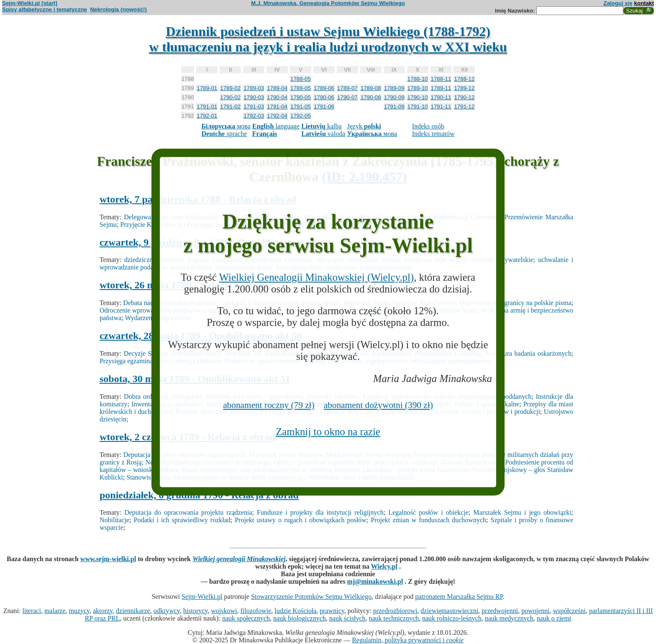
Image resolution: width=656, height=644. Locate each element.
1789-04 (277, 88)
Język (364, 126)
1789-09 (394, 88)
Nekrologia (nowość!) (118, 9)
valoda (323, 134)
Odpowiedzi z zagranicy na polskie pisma (515, 303)
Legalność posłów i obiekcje (428, 512)
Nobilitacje (114, 520)
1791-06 (324, 106)
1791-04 (277, 106)
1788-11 (441, 79)
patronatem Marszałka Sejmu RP (459, 597)
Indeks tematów (433, 134)
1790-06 (324, 97)
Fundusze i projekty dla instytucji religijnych (320, 512)
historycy (196, 611)
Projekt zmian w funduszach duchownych (428, 520)
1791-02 (230, 106)
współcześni (569, 611)
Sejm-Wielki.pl (202, 597)
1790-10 (418, 97)
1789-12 (464, 88)
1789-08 (371, 88)
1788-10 (418, 79)
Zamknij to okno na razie (328, 432)
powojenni (536, 611)
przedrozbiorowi (395, 611)
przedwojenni (500, 611)
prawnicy (332, 611)
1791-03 (254, 106)
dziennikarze (133, 611)
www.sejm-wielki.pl (108, 559)
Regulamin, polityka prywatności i (408, 640)
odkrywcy (167, 611)
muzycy (79, 611)
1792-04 (277, 116)
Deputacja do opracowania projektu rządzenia (188, 512)
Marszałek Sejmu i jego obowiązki (522, 512)
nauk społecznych (246, 618)
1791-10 (418, 106)
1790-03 (254, 97)
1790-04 (277, 97)
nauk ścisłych (347, 618)
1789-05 (301, 88)
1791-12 (464, 106)
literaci (31, 611)
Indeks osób (428, 126)
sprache (224, 134)
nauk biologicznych (300, 618)
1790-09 (394, 97)
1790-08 (371, 97)
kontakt (644, 3)
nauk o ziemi (554, 618)
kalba (321, 126)
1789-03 (254, 88)
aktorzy (103, 611)
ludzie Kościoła (295, 611)
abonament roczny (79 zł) (269, 405)
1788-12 (464, 79)
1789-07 (347, 88)
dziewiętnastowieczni (449, 611)
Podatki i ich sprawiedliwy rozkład (182, 520)
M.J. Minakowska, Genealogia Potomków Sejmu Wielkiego (328, 3)
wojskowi (224, 611)
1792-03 (254, 116)
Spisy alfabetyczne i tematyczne (45, 9)
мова (226, 126)
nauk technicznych (394, 618)
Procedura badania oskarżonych (528, 353)
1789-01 (207, 88)
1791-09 (394, 106)
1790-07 (347, 97)
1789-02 (230, 88)
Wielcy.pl (384, 566)
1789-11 (441, 88)
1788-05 (301, 79)
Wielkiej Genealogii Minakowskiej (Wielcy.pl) (317, 277)
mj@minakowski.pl (375, 581)
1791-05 (301, 106)
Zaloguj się (618, 3)
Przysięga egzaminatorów (134, 361)
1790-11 (441, 97)
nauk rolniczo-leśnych (452, 618)
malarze (55, 611)
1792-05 (301, 116)
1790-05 (301, 97)
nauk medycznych (509, 618)
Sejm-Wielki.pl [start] (30, 3)
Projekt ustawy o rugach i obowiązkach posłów (300, 520)
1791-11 (441, 106)
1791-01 (207, 106)
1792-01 (207, 116)
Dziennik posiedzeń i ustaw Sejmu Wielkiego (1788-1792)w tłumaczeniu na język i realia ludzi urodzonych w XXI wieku (328, 39)
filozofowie (256, 611)
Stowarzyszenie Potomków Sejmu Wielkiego (311, 597)
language (276, 126)
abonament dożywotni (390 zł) (378, 405)
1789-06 (324, 88)
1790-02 (230, 97)
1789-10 (418, 88)
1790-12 (464, 97)
